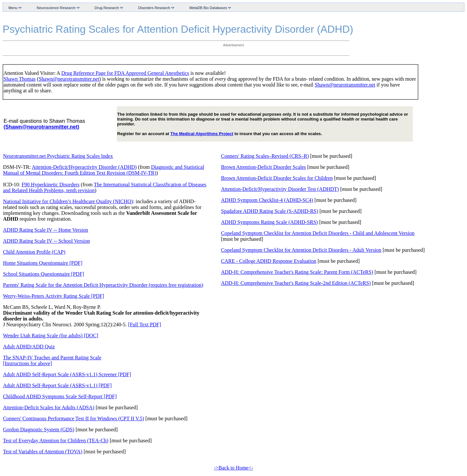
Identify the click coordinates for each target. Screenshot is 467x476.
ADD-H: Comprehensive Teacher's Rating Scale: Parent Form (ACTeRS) (297, 272)
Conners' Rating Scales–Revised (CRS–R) (265, 156)
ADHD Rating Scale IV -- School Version (46, 241)
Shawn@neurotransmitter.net (69, 79)
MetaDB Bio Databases (209, 8)
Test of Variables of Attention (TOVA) (43, 452)
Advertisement (233, 45)
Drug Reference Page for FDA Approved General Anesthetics (125, 73)
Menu (14, 8)
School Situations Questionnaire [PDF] (43, 274)
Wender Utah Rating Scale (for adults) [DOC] (51, 336)
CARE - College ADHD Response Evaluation (269, 261)
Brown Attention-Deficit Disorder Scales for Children (277, 178)
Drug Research (108, 8)
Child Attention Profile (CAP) (34, 252)
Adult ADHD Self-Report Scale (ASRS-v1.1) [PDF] (57, 385)
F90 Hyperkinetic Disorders (50, 185)
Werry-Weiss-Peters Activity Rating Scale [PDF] (54, 296)
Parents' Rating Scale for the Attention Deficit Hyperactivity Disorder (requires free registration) (103, 285)
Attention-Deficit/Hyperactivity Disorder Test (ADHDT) (280, 189)
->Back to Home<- (233, 468)
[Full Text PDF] (145, 325)
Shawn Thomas (20, 79)
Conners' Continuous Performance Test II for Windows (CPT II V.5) (73, 418)
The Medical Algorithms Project (202, 134)
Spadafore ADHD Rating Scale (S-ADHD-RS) (270, 211)
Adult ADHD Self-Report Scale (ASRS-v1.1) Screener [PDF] (67, 374)
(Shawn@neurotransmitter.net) (41, 127)
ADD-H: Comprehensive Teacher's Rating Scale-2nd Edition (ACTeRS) (296, 283)
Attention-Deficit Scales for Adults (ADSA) (49, 407)
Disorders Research (155, 8)
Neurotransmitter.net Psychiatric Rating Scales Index (58, 156)
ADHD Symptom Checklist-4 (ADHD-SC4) (267, 200)
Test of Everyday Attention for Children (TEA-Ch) (56, 441)
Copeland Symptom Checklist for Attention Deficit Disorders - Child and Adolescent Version (318, 233)
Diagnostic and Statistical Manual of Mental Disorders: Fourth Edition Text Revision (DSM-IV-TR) (103, 170)
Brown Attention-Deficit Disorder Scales (264, 167)
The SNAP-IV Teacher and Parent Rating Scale (52, 358)
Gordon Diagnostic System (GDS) (39, 430)
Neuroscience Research (57, 8)
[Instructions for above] (27, 363)
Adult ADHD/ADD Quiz (29, 347)
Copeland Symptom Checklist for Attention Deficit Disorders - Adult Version (301, 250)
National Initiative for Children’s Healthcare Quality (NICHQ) (68, 201)
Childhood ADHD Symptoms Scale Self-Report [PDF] (60, 396)
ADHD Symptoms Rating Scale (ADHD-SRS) (270, 222)
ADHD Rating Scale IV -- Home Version (45, 230)
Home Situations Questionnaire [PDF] (43, 263)
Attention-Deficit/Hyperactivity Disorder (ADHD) (84, 167)
